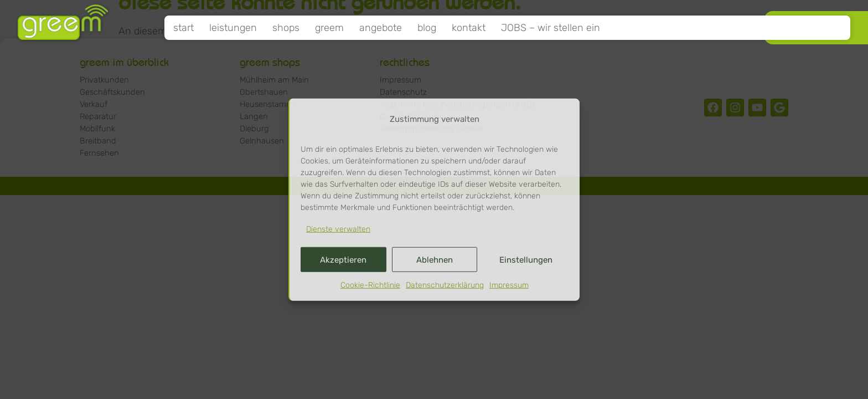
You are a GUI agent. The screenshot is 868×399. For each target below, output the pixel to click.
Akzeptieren (343, 260)
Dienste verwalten (338, 229)
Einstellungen (526, 260)
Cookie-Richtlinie (370, 285)
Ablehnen (435, 260)
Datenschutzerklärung (445, 285)
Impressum (509, 285)
